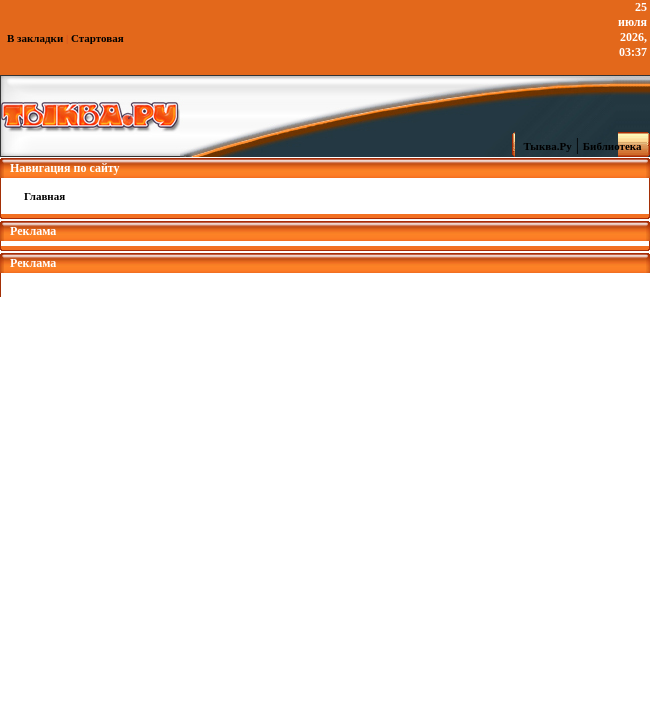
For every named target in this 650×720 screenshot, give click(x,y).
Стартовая (97, 38)
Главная (44, 196)
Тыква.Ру (543, 146)
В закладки (35, 38)
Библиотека (615, 146)
